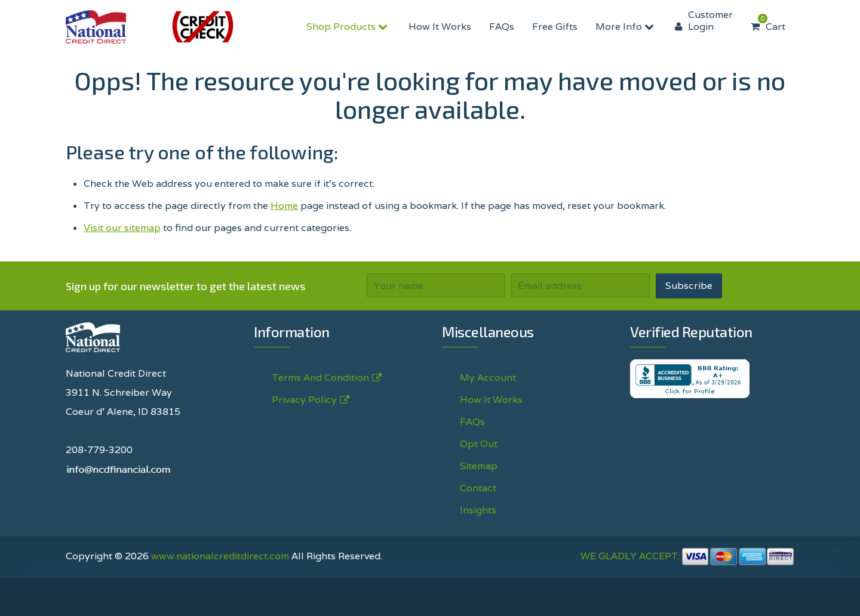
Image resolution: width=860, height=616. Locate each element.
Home (284, 206)
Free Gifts (555, 27)
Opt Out (479, 444)
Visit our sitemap (122, 228)
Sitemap (479, 466)
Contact (478, 488)
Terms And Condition (320, 378)
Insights (478, 510)
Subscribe (689, 286)
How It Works (440, 27)
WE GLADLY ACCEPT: (687, 556)
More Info (626, 27)
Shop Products (348, 27)
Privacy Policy (304, 400)
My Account (488, 378)
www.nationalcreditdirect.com (220, 556)
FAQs (502, 27)
